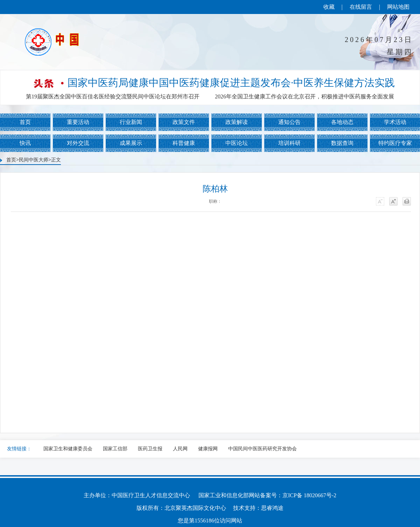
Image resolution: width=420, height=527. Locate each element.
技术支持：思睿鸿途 (258, 508)
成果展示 (131, 143)
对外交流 (78, 143)
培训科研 (289, 143)
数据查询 (342, 143)
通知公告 (289, 122)
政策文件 (184, 122)
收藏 (329, 7)
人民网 (180, 449)
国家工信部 (115, 449)
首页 (25, 122)
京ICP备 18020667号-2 (309, 495)
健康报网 (208, 449)
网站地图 (398, 7)
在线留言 (361, 7)
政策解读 (237, 122)
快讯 (25, 143)
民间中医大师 (34, 160)
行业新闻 (131, 122)
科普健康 (184, 143)
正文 (56, 160)
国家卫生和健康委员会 (68, 449)
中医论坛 (237, 143)
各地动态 (342, 122)
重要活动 (78, 122)
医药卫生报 (150, 449)
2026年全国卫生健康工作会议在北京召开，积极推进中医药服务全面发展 (304, 96)
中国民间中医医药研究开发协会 (262, 449)
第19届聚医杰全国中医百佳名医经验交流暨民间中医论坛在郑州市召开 (113, 96)
